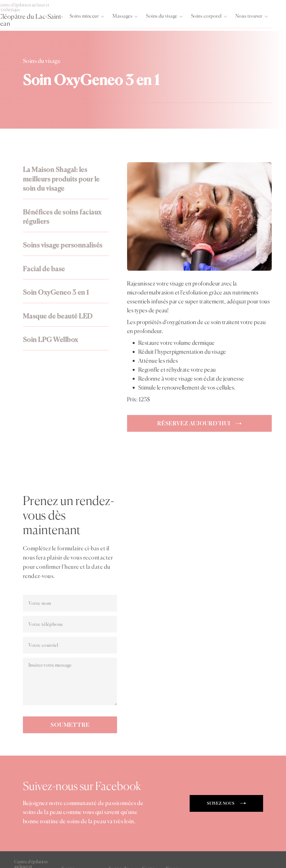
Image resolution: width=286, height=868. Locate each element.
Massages (122, 16)
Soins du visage (162, 16)
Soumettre (70, 725)
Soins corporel (206, 16)
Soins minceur (84, 16)
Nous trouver (249, 16)
